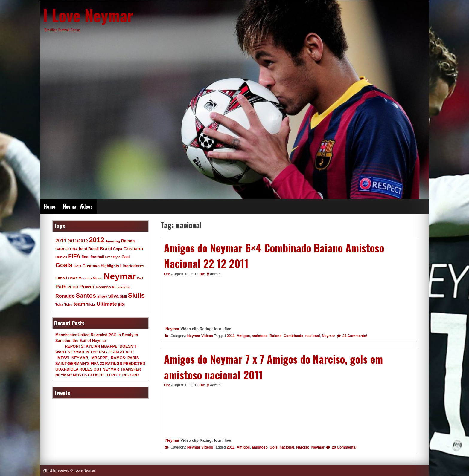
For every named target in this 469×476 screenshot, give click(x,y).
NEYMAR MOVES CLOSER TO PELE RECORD (97, 375)
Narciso (303, 447)
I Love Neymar (88, 15)
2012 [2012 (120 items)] (97, 240)
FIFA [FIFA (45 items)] (74, 256)
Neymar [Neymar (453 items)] (120, 276)
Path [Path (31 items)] (61, 287)
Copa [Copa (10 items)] (118, 249)
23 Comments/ (354, 336)
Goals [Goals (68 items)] (64, 265)
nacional (313, 336)
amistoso (260, 336)
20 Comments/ (344, 447)
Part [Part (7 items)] (140, 278)
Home (50, 206)
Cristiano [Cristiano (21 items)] (133, 248)
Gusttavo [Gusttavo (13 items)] (91, 266)
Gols (274, 447)
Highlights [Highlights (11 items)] (110, 266)
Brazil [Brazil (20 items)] (106, 248)
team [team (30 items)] (79, 304)
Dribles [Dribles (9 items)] (61, 257)
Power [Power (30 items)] (87, 287)
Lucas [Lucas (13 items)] (71, 278)
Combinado (293, 336)
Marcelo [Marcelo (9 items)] (85, 278)
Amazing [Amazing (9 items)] (113, 241)
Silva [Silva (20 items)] (113, 296)
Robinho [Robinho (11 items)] (103, 287)
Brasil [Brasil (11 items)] (93, 249)
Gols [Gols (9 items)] (77, 266)
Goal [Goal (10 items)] (125, 257)
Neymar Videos (78, 206)
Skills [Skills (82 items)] (136, 296)
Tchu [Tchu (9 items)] (68, 304)
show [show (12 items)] (102, 296)
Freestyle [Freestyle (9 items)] (113, 257)
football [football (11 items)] (97, 257)
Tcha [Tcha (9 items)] (59, 304)
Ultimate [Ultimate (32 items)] (107, 304)
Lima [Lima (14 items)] (60, 278)
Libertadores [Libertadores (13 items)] (132, 266)
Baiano (275, 336)
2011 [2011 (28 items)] (61, 241)
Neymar (172, 329)
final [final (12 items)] (85, 257)
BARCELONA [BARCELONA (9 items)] (67, 249)
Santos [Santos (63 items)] (86, 296)
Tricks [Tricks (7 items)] (91, 304)
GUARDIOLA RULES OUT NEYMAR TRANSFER (98, 369)
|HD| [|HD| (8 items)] (121, 304)
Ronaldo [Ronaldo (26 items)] (65, 296)
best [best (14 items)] (83, 249)
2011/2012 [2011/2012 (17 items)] (77, 241)
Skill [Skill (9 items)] (123, 296)
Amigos (243, 336)
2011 (231, 336)
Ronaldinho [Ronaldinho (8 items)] (121, 287)
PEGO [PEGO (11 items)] (73, 287)
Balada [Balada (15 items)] (128, 241)
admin (215, 274)
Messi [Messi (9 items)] (98, 278)
